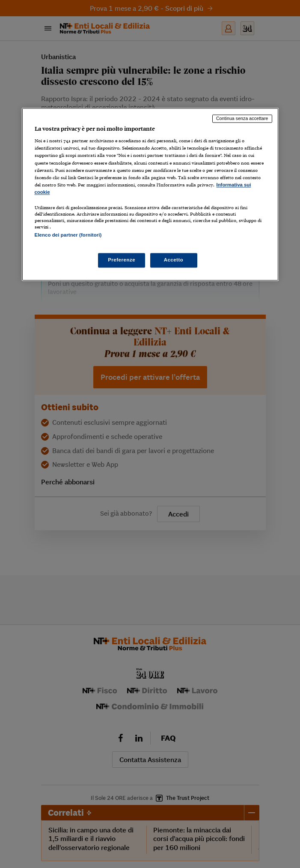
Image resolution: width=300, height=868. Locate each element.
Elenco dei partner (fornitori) (68, 235)
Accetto (174, 260)
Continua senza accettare (242, 118)
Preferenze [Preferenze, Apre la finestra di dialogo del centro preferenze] (122, 260)
